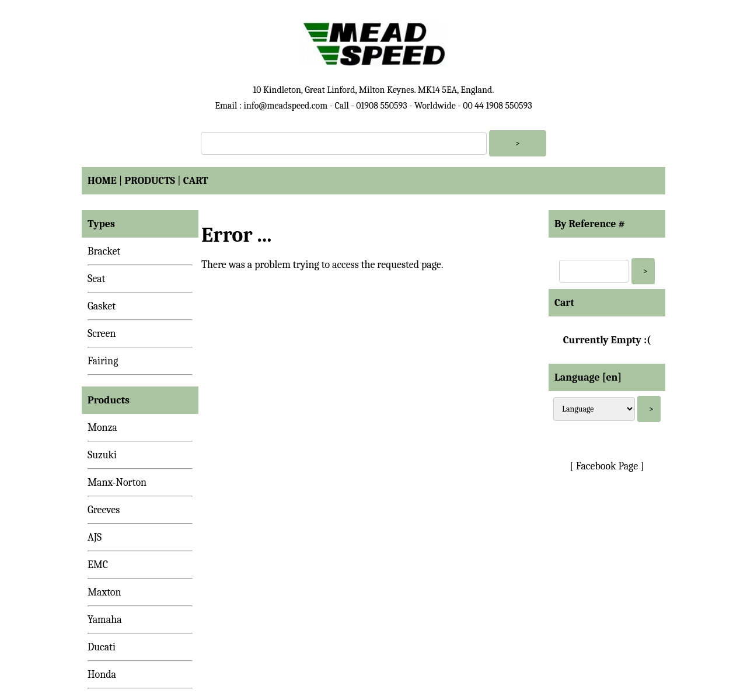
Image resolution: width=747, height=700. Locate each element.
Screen (102, 334)
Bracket (104, 251)
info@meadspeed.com (285, 106)
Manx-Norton (117, 483)
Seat (96, 279)
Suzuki (102, 455)
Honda (102, 675)
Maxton (104, 592)
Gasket (102, 306)
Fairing (103, 361)
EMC (98, 565)
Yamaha (105, 620)
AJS (95, 537)
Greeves (104, 510)
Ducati (102, 647)
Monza (102, 428)
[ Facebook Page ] (607, 466)
